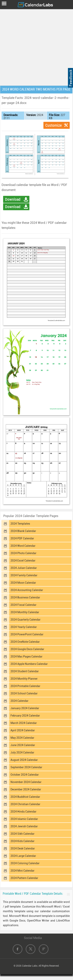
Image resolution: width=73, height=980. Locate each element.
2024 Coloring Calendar (25, 863)
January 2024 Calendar (25, 708)
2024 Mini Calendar (22, 871)
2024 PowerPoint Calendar (27, 634)
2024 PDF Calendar (22, 538)
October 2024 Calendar (25, 775)
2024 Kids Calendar (22, 841)
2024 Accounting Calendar (27, 590)
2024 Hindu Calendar (23, 812)
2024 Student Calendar (25, 671)
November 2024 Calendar (26, 782)
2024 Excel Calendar (23, 561)
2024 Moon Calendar (23, 583)
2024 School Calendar (24, 693)
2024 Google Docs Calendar (27, 649)
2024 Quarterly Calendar (26, 620)
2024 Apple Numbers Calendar (29, 664)
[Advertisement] (36, 47)
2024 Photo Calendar (23, 553)
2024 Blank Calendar (23, 531)
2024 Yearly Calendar (24, 627)
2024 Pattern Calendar (24, 878)
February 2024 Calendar (25, 716)
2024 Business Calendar (25, 597)
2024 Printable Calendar (25, 686)
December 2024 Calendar (26, 789)
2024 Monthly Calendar (25, 612)
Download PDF (13, 207)
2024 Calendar (19, 701)
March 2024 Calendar (24, 723)
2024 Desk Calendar (23, 848)
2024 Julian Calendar (24, 568)
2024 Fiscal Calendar (23, 605)
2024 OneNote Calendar (25, 642)
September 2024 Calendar (26, 767)
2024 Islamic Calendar (24, 819)
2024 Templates (20, 524)
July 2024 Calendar (22, 752)
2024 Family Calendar (24, 575)
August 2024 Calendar (24, 760)
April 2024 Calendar (23, 730)
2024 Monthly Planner (24, 679)
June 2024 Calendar (23, 745)
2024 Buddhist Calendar (25, 797)
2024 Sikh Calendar (22, 834)
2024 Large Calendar (23, 856)
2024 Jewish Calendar (24, 826)
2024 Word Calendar (23, 546)
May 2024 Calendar (22, 738)
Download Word (13, 200)
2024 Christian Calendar (25, 804)
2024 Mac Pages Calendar (26, 657)
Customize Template (54, 126)
